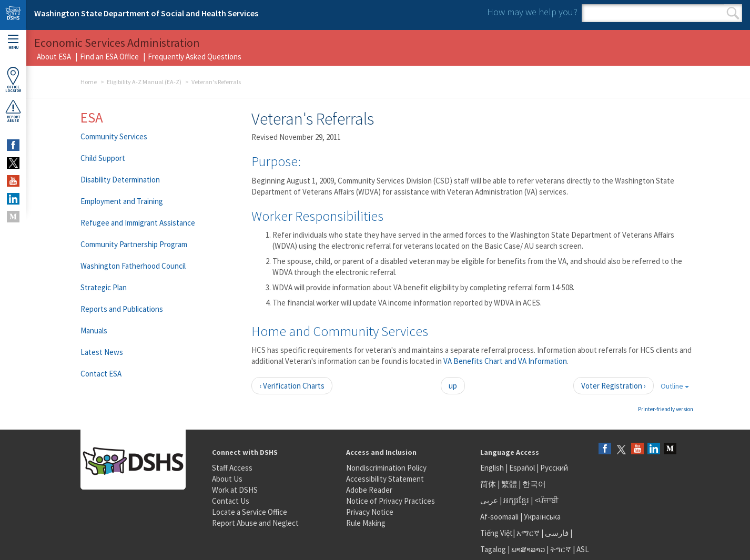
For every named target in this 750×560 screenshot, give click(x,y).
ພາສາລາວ (528, 549)
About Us (227, 479)
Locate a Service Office (250, 512)
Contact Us (231, 501)
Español (522, 468)
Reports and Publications (122, 309)
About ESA (54, 57)
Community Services (114, 136)
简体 (488, 484)
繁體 (510, 484)
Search (733, 13)
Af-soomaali (499, 517)
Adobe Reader (369, 490)
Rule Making (366, 523)
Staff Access (232, 468)
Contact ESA (101, 374)
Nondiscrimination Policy (386, 468)
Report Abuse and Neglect (255, 523)
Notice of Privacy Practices (391, 501)
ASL (583, 549)
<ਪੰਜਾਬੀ (546, 500)
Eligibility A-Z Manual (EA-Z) (144, 82)
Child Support (103, 158)
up (453, 386)
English (493, 468)
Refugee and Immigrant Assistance (138, 223)
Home (89, 82)
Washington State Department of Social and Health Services (146, 13)
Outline (675, 386)
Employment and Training (122, 201)
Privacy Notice (370, 512)
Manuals (94, 330)
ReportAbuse (13, 111)
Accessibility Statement (385, 479)
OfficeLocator (13, 80)
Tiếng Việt (496, 533)
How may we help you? (532, 12)
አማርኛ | (530, 533)
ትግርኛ (561, 549)
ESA (92, 117)
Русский (554, 468)
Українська (542, 517)
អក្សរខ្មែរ (516, 500)
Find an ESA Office (109, 57)
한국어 (534, 484)
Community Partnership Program (134, 244)
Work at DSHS (235, 490)
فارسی (556, 533)
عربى (489, 500)
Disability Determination (120, 180)
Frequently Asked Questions (195, 57)
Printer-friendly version (666, 409)
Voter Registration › (614, 386)
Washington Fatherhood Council (133, 266)
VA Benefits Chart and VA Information (505, 361)
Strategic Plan (104, 287)
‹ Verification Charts (292, 386)
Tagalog (493, 549)
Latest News (102, 352)
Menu (13, 42)
